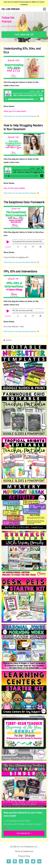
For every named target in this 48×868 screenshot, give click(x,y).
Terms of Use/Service (24, 851)
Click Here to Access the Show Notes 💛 (21, 116)
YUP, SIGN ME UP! (24, 35)
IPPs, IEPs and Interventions (20, 271)
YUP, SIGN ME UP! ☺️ (24, 833)
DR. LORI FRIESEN (11, 9)
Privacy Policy (24, 856)
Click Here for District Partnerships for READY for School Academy (24, 3)
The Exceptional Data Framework (24, 202)
